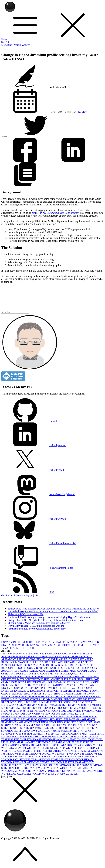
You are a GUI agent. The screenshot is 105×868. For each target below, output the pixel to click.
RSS (28, 592)
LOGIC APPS (84, 702)
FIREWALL (83, 691)
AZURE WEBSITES (60, 662)
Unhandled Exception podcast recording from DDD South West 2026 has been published (53, 611)
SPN (34, 731)
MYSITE (14, 711)
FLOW (94, 691)
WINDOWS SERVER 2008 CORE (37, 765)
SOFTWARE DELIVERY (84, 728)
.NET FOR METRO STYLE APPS (20, 654)
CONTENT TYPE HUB (38, 679)
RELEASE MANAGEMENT (79, 719)
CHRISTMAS (69, 671)
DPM (49, 688)
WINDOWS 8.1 (94, 754)
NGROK (89, 711)
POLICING (66, 717)
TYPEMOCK (96, 739)
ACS (17, 648)
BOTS (64, 668)
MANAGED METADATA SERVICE (52, 705)
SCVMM (18, 725)
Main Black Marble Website (16, 45)
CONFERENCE (42, 676)
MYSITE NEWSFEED (33, 711)
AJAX (67, 656)
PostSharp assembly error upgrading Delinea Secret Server (37, 629)
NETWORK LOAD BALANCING (65, 711)
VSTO (89, 745)
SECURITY (60, 725)
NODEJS (7, 714)
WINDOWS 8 (77, 754)
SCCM (81, 722)
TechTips (83, 112)
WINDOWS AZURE (87, 642)
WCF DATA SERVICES (40, 748)
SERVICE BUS (11, 728)
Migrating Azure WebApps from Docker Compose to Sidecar (39, 623)
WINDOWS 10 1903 (40, 754)
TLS (66, 739)
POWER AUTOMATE (85, 717)
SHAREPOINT (65, 642)
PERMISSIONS (39, 717)
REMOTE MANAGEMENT (17, 722)
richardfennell (33, 470)
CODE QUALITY (73, 674)
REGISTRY (57, 719)
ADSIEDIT (42, 656)
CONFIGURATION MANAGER (69, 676)
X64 (63, 774)
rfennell (29, 421)
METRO (97, 705)
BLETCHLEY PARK (82, 665)
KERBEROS (9, 702)
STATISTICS (85, 731)
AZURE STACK (39, 662)
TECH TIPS (37, 642)
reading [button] (25, 595)
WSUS (55, 774)
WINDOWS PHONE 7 (14, 762)
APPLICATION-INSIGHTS (32, 659)
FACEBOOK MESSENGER (46, 691)
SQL (9, 648)
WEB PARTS (9, 751)
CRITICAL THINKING (86, 679)
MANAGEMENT (82, 705)
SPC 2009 (25, 731)
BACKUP (78, 662)
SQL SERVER (69, 731)
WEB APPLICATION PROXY (82, 748)
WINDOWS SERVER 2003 (66, 762)
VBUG (24, 745)
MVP (5, 711)
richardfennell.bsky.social (38, 543)
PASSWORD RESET (73, 714)
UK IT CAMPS (15, 742)
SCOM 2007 (93, 722)
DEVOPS (8, 645)
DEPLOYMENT (81, 645)
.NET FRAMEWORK (51, 654)
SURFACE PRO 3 (12, 734)
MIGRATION (87, 708)
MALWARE (24, 705)
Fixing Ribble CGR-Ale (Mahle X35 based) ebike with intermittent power (45, 620)
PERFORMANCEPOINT (15, 717)
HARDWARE (33, 696)
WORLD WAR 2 (41, 774)
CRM (5, 682)
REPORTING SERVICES (63, 722)
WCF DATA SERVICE (14, 748)
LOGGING (69, 702)
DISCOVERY (38, 688)
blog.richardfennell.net (61, 568)
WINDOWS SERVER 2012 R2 (76, 768)
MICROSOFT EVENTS (40, 708)
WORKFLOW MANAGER (16, 774)
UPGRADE (58, 742)
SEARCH (46, 725)
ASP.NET (53, 659)
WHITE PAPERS (81, 751)
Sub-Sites (6, 42)
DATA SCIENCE (66, 682)
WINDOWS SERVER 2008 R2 (73, 765)
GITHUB (28, 648)
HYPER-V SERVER (29, 699)
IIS (43, 699)
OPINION (34, 714)
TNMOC (83, 739)
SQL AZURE (53, 731)
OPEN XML (20, 714)
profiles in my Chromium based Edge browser (55, 213)
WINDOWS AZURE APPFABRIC (79, 757)
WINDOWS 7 (60, 754)
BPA (71, 668)
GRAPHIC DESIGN (75, 694)
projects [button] (34, 595)
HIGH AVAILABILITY (54, 696)
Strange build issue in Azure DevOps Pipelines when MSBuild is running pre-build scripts (54, 609)
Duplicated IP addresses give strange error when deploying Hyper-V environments (50, 617)
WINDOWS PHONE (82, 759)
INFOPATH (71, 699)
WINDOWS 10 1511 (17, 754)
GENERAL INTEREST (32, 694)
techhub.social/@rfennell (38, 494)
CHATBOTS (53, 671)
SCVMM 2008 (32, 725)
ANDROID (85, 656)
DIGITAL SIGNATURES (15, 688)
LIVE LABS (32, 702)
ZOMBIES (72, 774)
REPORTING (41, 722)
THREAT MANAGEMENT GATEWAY (42, 739)
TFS (17, 739)
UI (4, 742)
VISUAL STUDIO (59, 645)
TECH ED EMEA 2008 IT (55, 737)
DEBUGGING (93, 682)
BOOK (21, 668)
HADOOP (19, 696)
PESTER (53, 717)
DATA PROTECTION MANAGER (37, 682)
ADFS (31, 656)
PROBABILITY (40, 719)
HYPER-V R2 (10, 699)
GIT (48, 694)
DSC (56, 688)
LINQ (20, 702)
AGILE (54, 656)
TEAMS (35, 737)
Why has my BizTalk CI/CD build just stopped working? (37, 626)
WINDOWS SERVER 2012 (45, 768)
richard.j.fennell (34, 519)
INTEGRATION (87, 699)
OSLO (57, 714)
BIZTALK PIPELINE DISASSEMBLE (49, 665)
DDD (80, 682)
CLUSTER (34, 674)
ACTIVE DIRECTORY (14, 656)
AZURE (42, 645)
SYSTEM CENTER (33, 734)
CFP (42, 671)
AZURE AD (78, 659)
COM (28, 676)
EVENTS (8, 691)
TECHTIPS (91, 737)
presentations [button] (14, 595)
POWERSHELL (25, 645)
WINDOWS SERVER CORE (17, 771)
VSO (81, 745)
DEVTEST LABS (87, 685)
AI (61, 656)
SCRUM (7, 725)
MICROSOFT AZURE (14, 708)
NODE (99, 711)
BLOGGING (9, 668)
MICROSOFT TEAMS (66, 708)
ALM (75, 656)
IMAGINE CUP (55, 699)
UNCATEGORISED (15, 642)
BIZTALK (22, 665)
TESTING (7, 739)
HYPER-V (95, 696)
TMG (73, 739)
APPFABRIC (9, 659)
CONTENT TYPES (62, 679)
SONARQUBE (10, 731)
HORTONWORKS (78, 696)
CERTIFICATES (30, 671)
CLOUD (83, 671)
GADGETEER (10, 694)
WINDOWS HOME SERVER (54, 759)
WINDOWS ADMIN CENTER (18, 757)
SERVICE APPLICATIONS (82, 725)
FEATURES (69, 691)
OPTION (47, 714)
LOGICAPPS (9, 705)
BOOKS (31, 668)
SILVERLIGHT (61, 728)
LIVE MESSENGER (51, 702)
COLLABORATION (13, 676)
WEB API (60, 748)
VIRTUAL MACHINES (42, 745)
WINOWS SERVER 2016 (80, 771)
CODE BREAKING (51, 674)
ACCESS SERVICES (75, 654)
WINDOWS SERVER (39, 762)
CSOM (13, 682)
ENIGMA (88, 688)
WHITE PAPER (62, 751)
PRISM (26, 719)
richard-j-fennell (34, 445)
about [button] (4, 595)
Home (4, 39)
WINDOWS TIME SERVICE (49, 771)
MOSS (99, 708)
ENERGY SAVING (71, 688)
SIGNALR (46, 728)
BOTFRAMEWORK (48, 668)
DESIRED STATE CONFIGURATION (43, 685)
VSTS (50, 642)
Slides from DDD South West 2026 (26, 614)
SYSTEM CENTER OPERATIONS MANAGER (70, 734)
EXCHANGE (22, 691)
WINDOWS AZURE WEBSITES (19, 759)
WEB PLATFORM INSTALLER (35, 751)
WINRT (99, 771)
